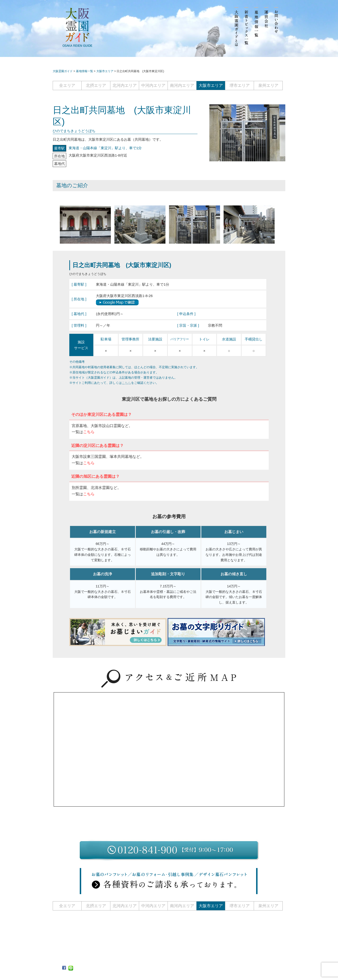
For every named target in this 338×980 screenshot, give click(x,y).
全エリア (67, 86)
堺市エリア (240, 86)
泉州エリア (268, 86)
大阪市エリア (211, 86)
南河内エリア (182, 86)
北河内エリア (125, 86)
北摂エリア (96, 86)
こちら (126, 383)
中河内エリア (153, 86)
